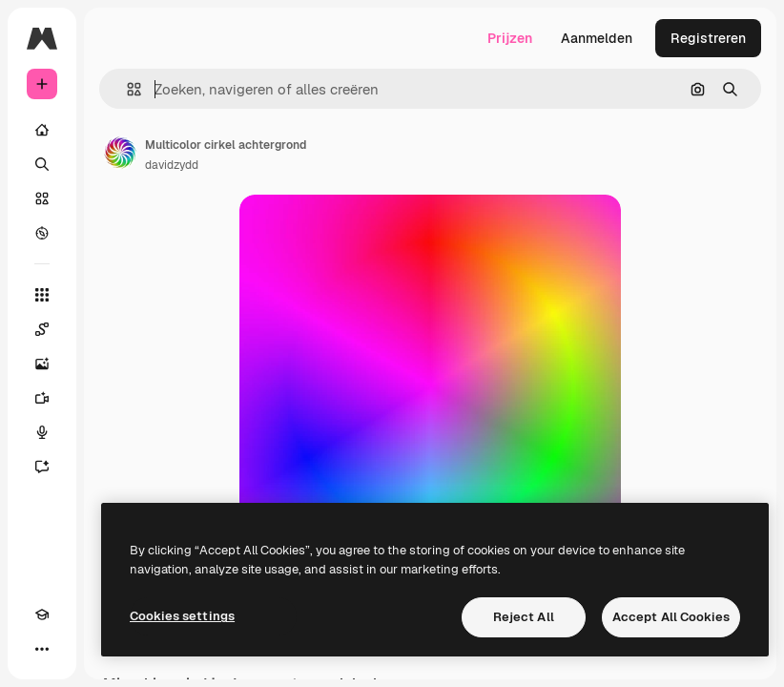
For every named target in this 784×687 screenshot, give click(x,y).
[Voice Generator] (42, 432)
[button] (126, 89)
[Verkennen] (42, 233)
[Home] (42, 130)
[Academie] (42, 614)
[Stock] (42, 198)
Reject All (524, 617)
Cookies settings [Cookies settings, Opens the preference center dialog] (182, 616)
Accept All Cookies (671, 617)
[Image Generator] (42, 364)
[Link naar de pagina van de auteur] (120, 153)
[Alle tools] (42, 295)
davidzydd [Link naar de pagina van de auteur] (172, 165)
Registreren (708, 38)
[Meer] (42, 649)
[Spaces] (42, 329)
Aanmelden (597, 38)
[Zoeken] (42, 164)
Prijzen (510, 38)
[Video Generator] (42, 398)
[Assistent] (42, 467)
